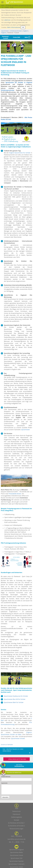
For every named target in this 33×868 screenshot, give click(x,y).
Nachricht (4, 783)
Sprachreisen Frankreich (16, 864)
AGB (16, 808)
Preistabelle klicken (15, 494)
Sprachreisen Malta (17, 852)
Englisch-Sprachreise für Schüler (20, 153)
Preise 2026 (17, 37)
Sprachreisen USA (16, 858)
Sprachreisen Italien (17, 867)
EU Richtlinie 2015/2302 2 (16, 826)
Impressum (16, 814)
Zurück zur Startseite (7, 745)
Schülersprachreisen (16, 31)
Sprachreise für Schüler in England (19, 82)
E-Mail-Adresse (6, 777)
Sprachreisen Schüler (18, 739)
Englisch (25, 31)
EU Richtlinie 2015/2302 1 (16, 823)
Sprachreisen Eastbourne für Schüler (16, 696)
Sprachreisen (5, 31)
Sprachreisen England (17, 850)
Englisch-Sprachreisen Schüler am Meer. (16, 733)
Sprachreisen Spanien (17, 861)
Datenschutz (16, 811)
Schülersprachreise (8, 90)
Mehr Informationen (14, 27)
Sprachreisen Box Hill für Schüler (15, 699)
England (4, 33)
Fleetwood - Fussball (6, 37)
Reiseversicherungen (16, 829)
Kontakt (17, 820)
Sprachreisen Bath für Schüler (14, 702)
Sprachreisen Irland (16, 855)
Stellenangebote (16, 817)
